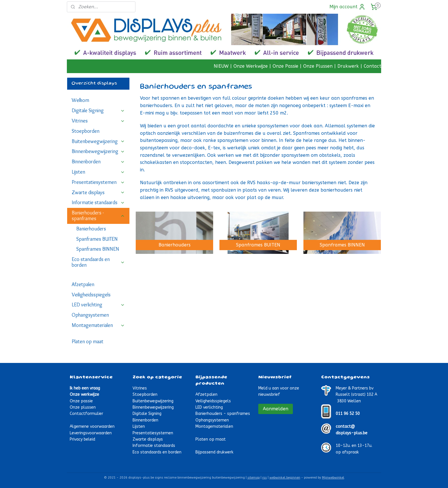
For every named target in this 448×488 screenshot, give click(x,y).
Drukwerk (348, 66)
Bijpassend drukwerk (214, 452)
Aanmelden (276, 409)
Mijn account (347, 7)
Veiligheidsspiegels (91, 295)
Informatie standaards (98, 202)
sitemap (254, 478)
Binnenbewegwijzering (98, 151)
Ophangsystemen (90, 315)
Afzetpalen (83, 284)
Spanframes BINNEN (98, 249)
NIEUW (221, 66)
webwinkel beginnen (285, 478)
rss (265, 478)
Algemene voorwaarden (92, 426)
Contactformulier (86, 414)
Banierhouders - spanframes (98, 216)
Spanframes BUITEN (97, 239)
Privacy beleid (82, 439)
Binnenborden (98, 162)
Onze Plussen (318, 66)
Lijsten (98, 172)
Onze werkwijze (84, 394)
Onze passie (81, 401)
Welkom (80, 100)
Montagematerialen (98, 325)
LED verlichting (98, 305)
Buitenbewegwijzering (98, 141)
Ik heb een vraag (85, 388)
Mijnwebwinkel (333, 478)
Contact (372, 66)
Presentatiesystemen (98, 182)
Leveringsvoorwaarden (91, 433)
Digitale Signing (98, 111)
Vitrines (98, 121)
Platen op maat (88, 342)
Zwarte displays (98, 192)
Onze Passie (285, 66)
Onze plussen (83, 407)
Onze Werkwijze (251, 66)
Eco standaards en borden (98, 262)
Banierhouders (91, 229)
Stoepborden (86, 131)
